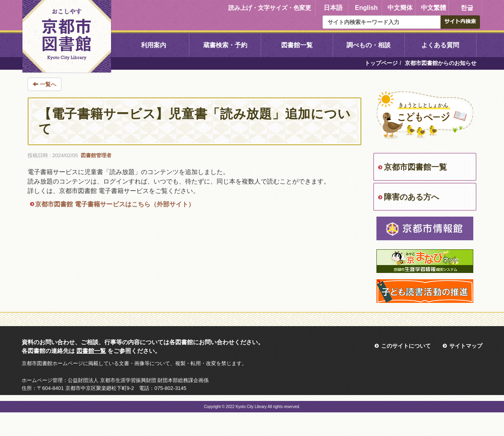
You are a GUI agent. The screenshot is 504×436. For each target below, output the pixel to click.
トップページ (381, 63)
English (367, 8)
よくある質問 (440, 45)
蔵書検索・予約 (225, 45)
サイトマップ (466, 346)
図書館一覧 (297, 45)
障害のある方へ (411, 197)
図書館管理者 (96, 155)
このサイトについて (406, 346)
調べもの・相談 (369, 45)
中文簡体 (400, 8)
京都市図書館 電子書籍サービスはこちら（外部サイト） (115, 204)
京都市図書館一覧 (415, 167)
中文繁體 (434, 8)
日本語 (333, 8)
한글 (467, 8)
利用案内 (154, 45)
